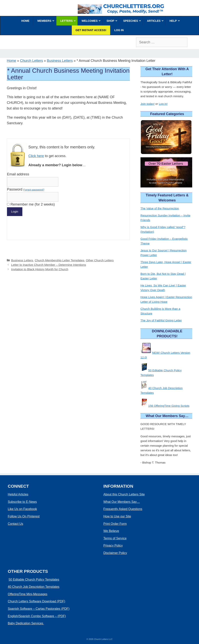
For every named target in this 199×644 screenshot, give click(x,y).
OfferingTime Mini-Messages (28, 594)
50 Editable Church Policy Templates (34, 580)
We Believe (111, 531)
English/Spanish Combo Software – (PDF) (37, 616)
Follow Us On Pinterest (24, 516)
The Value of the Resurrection (160, 208)
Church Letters (31, 61)
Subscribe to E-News (22, 502)
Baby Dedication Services (26, 623)
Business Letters (60, 61)
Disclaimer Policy (115, 553)
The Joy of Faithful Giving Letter (161, 320)
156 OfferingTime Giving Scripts (169, 406)
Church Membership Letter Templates (60, 260)
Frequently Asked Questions (123, 509)
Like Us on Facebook (22, 509)
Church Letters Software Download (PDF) (36, 601)
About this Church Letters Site (124, 494)
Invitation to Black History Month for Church (40, 269)
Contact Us (15, 524)
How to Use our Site (117, 516)
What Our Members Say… (122, 502)
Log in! (163, 104)
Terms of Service (115, 538)
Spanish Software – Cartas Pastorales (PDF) (39, 609)
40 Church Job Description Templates (34, 587)
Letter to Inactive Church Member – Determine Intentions (48, 265)
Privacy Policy (113, 546)
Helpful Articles (18, 494)
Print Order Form (115, 524)
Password (26, 189)
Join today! (148, 104)
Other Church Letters (100, 260)
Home (11, 61)
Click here (36, 156)
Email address (18, 174)
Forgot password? (34, 190)
